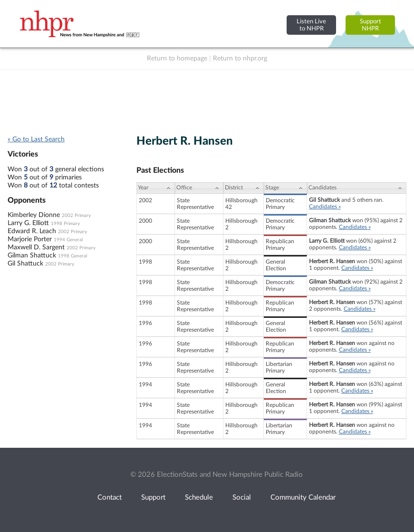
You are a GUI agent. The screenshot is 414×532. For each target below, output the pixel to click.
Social (242, 498)
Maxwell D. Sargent (36, 247)
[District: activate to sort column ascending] (244, 188)
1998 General (72, 256)
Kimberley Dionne (34, 215)
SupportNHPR (371, 25)
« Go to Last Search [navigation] (36, 139)
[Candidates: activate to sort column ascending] (357, 188)
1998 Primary (65, 224)
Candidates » (325, 207)
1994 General (68, 240)
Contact (110, 498)
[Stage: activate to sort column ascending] (285, 188)
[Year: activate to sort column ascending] (155, 188)
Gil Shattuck (25, 264)
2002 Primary (76, 216)
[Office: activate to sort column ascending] (199, 188)
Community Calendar (303, 498)
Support (153, 498)
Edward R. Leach (32, 231)
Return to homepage (177, 59)
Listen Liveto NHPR (311, 25)
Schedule (199, 498)
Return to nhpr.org (240, 59)
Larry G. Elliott (28, 223)
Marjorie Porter (30, 239)
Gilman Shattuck (32, 256)
